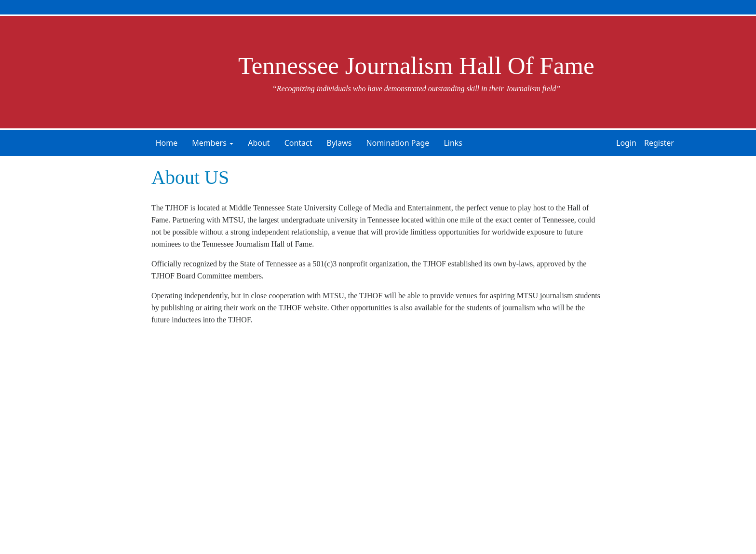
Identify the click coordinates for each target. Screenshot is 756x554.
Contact (298, 143)
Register (659, 143)
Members (209, 143)
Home (167, 143)
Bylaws (339, 143)
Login (626, 143)
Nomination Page (398, 143)
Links (453, 143)
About (259, 143)
